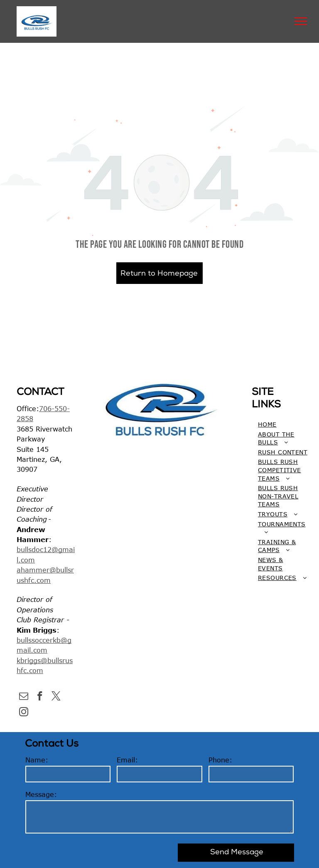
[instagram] (23, 713)
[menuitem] (283, 424)
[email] (23, 697)
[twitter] (56, 697)
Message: (41, 794)
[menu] (301, 21)
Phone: (220, 760)
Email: (127, 760)
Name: (37, 760)
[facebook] (40, 697)
